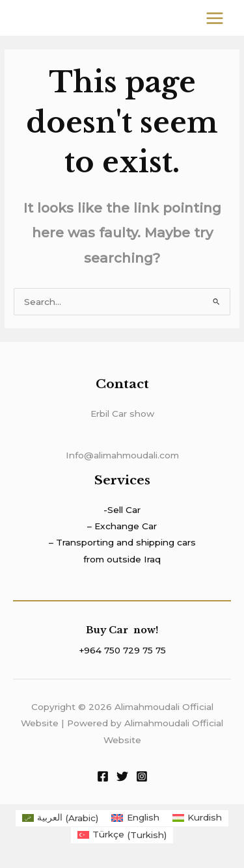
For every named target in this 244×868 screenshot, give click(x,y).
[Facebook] (103, 776)
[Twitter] (122, 776)
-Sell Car (122, 510)
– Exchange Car (122, 526)
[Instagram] (142, 776)
